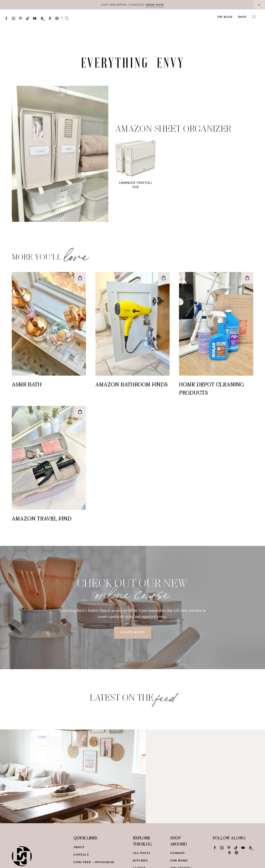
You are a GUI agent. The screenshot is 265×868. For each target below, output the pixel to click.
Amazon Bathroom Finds (132, 384)
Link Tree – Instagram (94, 862)
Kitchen (140, 860)
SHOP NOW (155, 5)
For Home (179, 860)
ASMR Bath (27, 384)
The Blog (225, 17)
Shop (242, 17)
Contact (81, 855)
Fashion (177, 853)
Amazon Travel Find (42, 518)
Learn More (133, 633)
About (79, 847)
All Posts (142, 853)
